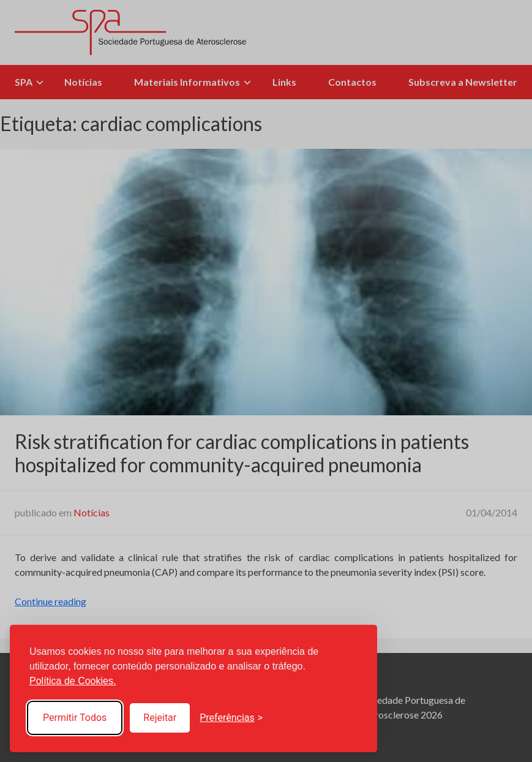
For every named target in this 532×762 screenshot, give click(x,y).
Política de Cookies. (73, 681)
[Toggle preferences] (231, 718)
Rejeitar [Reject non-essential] (160, 718)
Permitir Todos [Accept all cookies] (75, 718)
